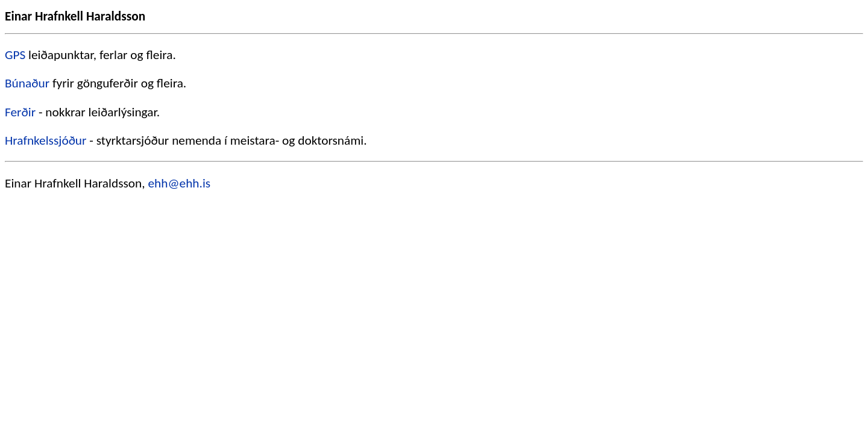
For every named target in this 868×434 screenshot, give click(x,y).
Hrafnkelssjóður (46, 140)
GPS (15, 55)
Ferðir (20, 112)
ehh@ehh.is (179, 183)
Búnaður (27, 83)
